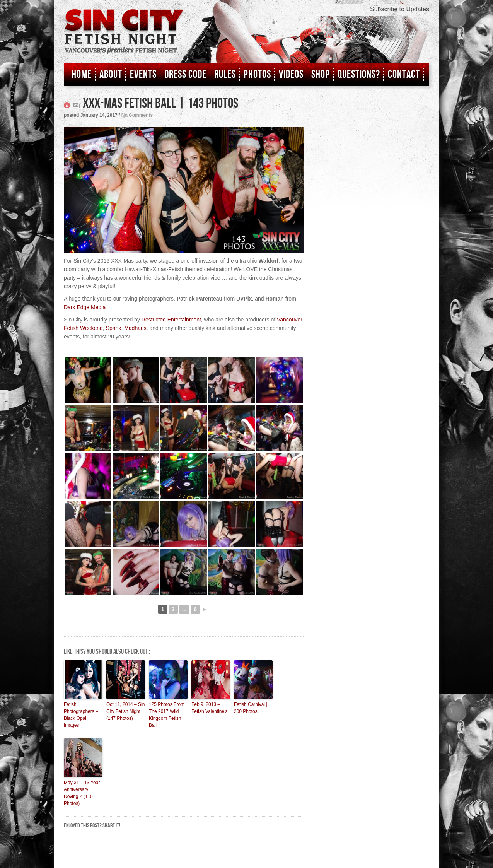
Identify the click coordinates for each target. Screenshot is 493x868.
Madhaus (135, 328)
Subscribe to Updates (400, 9)
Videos (291, 74)
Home (82, 74)
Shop (321, 74)
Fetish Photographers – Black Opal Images (81, 715)
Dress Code (185, 74)
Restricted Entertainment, (172, 320)
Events (143, 74)
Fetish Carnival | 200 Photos (251, 708)
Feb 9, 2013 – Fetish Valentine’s (210, 708)
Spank (114, 328)
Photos (257, 74)
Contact (404, 74)
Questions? (359, 74)
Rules (225, 74)
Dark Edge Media (85, 307)
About (111, 74)
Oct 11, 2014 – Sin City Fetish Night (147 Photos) (125, 711)
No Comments (137, 115)
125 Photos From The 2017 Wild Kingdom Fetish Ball (167, 715)
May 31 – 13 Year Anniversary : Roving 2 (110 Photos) (82, 793)
